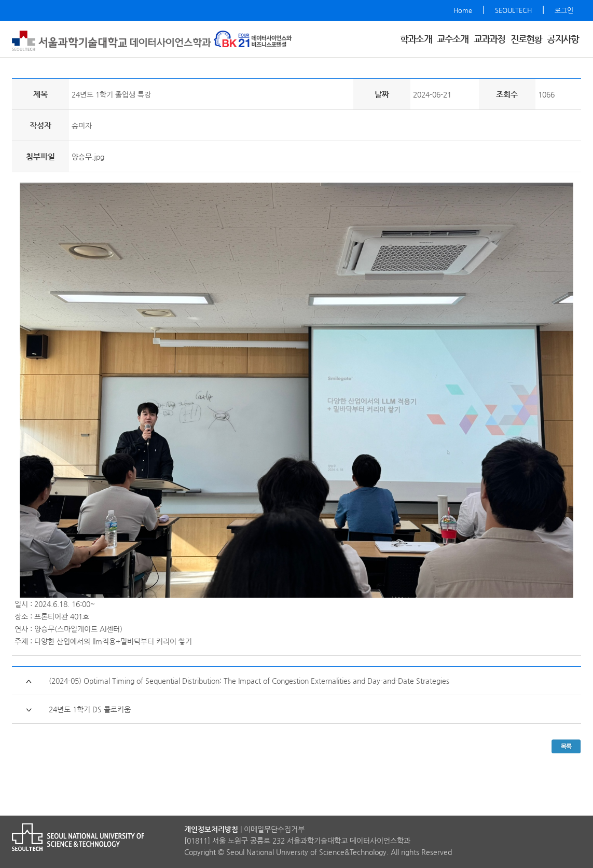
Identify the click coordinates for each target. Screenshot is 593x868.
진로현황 (526, 39)
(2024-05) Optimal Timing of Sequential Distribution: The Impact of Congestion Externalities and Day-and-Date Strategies (249, 681)
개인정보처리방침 (211, 829)
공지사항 (563, 39)
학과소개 (416, 39)
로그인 (564, 10)
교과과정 (489, 39)
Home (463, 10)
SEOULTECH (513, 10)
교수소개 (453, 39)
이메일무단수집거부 (274, 829)
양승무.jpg (88, 157)
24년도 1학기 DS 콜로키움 (90, 709)
